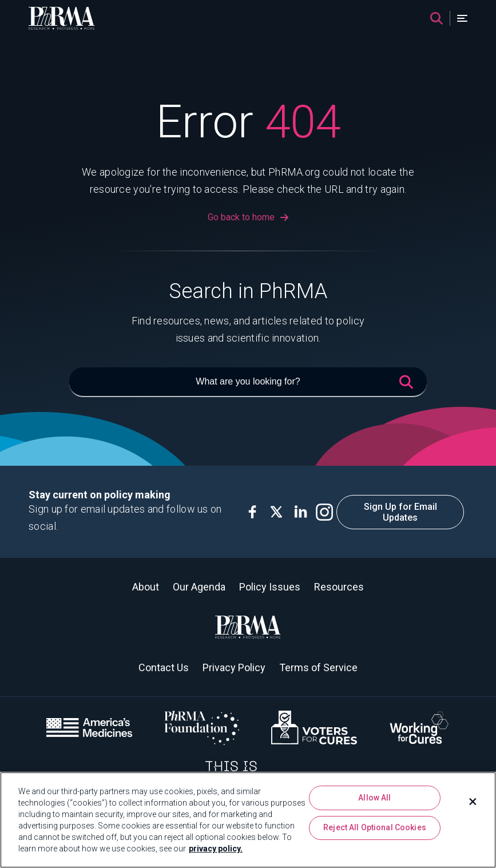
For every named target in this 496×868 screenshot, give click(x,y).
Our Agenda (199, 587)
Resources (339, 587)
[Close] (473, 802)
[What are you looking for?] (248, 382)
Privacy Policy (234, 667)
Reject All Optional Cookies (375, 827)
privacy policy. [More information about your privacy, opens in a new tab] (216, 849)
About (146, 587)
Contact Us (164, 667)
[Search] (437, 18)
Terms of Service (318, 667)
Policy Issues (270, 587)
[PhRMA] (62, 18)
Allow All (374, 798)
